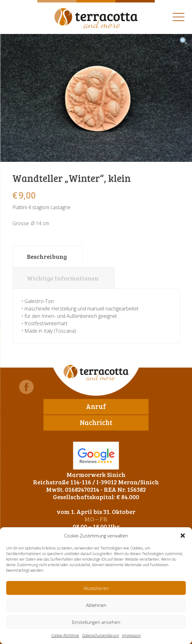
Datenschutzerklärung (101, 636)
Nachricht (96, 422)
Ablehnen (96, 605)
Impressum (132, 636)
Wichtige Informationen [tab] (63, 278)
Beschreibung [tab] (47, 256)
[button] (183, 536)
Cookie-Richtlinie (65, 636)
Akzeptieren (96, 588)
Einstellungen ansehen (96, 622)
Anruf (96, 406)
